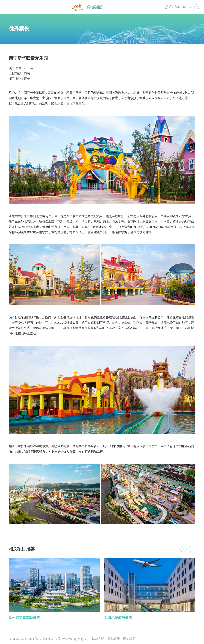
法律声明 (99, 639)
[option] (54, 589)
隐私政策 (114, 639)
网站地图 (130, 639)
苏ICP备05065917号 (48, 639)
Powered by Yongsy (74, 639)
